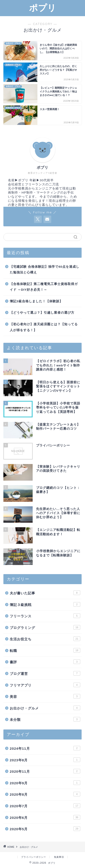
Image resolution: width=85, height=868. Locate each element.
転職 (45, 650)
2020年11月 (45, 771)
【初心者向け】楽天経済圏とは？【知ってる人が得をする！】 (44, 327)
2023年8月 (45, 760)
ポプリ (43, 8)
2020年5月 (45, 829)
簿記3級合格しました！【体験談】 (36, 301)
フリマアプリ (45, 685)
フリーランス (45, 616)
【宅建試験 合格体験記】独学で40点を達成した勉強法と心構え (45, 270)
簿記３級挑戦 (45, 604)
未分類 (45, 719)
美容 (45, 696)
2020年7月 (45, 806)
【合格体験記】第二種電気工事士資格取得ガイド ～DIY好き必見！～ (44, 287)
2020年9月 (45, 783)
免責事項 (59, 857)
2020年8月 (45, 794)
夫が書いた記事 (45, 593)
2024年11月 (45, 748)
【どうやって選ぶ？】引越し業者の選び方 (42, 313)
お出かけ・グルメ (45, 708)
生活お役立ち (45, 639)
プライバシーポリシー (34, 857)
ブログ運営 (45, 673)
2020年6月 (45, 817)
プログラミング (45, 627)
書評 (45, 662)
